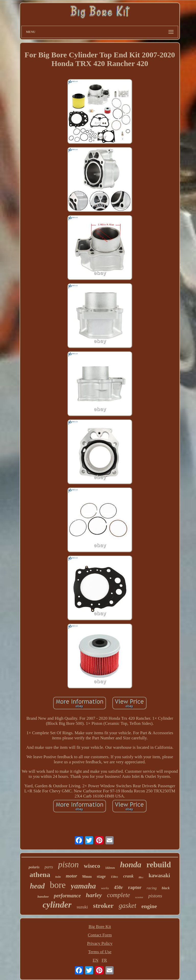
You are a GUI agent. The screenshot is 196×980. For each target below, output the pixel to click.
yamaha (83, 886)
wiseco (92, 866)
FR (104, 960)
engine (149, 906)
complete (118, 895)
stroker (103, 906)
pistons (155, 896)
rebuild (159, 865)
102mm (110, 868)
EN (96, 960)
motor (71, 876)
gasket (127, 906)
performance (67, 896)
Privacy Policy (100, 943)
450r (119, 887)
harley (94, 895)
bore (58, 885)
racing (152, 888)
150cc (114, 877)
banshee (43, 897)
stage (101, 876)
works (105, 888)
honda (131, 865)
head (37, 886)
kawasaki (159, 875)
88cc (141, 877)
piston (69, 865)
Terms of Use (100, 952)
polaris (34, 867)
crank (128, 876)
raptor (135, 887)
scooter (139, 897)
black (166, 888)
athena (40, 875)
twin (58, 877)
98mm (87, 877)
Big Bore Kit (100, 927)
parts (49, 867)
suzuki (82, 907)
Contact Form (100, 935)
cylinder (57, 905)
